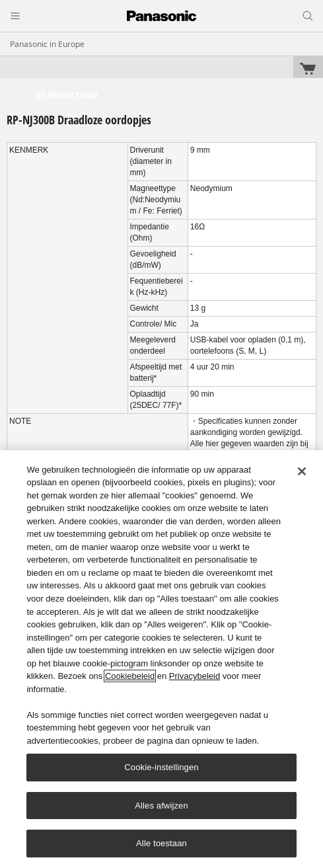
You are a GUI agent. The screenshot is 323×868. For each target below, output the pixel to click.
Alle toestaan (161, 843)
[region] (161, 659)
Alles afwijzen (161, 806)
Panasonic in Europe (47, 44)
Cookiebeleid (130, 676)
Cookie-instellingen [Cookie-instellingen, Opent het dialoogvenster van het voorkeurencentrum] (161, 767)
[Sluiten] (302, 471)
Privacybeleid (195, 676)
